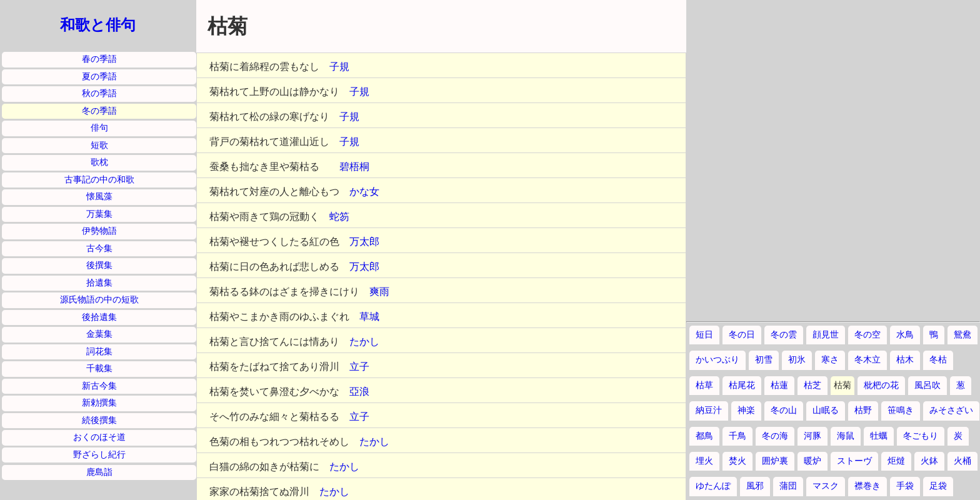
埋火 (704, 461)
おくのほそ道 (99, 437)
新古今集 (99, 386)
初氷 (797, 360)
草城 (369, 317)
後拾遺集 (99, 317)
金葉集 (99, 334)
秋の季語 (99, 93)
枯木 (905, 360)
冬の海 (775, 436)
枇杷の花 (881, 385)
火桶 (962, 461)
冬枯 (938, 360)
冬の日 (742, 335)
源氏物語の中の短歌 (99, 300)
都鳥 (704, 436)
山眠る (826, 410)
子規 (339, 67)
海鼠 (846, 436)
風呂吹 (927, 385)
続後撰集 (99, 420)
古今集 (99, 248)
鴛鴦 (962, 335)
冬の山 (784, 410)
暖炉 (812, 461)
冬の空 (867, 335)
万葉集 (99, 214)
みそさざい (951, 410)
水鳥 (905, 335)
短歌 (99, 145)
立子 (359, 367)
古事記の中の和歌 (99, 180)
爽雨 (379, 292)
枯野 (863, 410)
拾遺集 (99, 283)
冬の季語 (99, 111)
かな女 (364, 192)
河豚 (812, 436)
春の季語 (99, 59)
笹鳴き (901, 410)
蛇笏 (339, 217)
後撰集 (99, 265)
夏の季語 (99, 77)
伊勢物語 (99, 231)
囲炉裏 (775, 461)
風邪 (755, 486)
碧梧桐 (354, 167)
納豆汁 (709, 410)
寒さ (830, 360)
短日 (704, 335)
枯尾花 (742, 385)
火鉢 (929, 461)
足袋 (938, 486)
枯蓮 (779, 385)
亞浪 (359, 392)
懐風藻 (99, 197)
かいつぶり (717, 360)
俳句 (99, 128)
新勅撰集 (99, 403)
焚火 (737, 461)
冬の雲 (784, 335)
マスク (826, 486)
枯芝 (812, 385)
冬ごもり (921, 436)
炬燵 (896, 461)
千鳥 (737, 436)
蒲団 (788, 486)
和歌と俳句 (98, 25)
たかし (364, 342)
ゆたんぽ (713, 486)
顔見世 (826, 335)
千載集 (99, 368)
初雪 (764, 360)
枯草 (704, 385)
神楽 (746, 410)
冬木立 (867, 360)
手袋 (905, 486)
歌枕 (99, 162)
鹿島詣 (99, 472)
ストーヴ (854, 461)
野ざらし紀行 (99, 455)
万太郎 (364, 242)
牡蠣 (879, 436)
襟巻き (867, 486)
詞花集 (99, 352)
